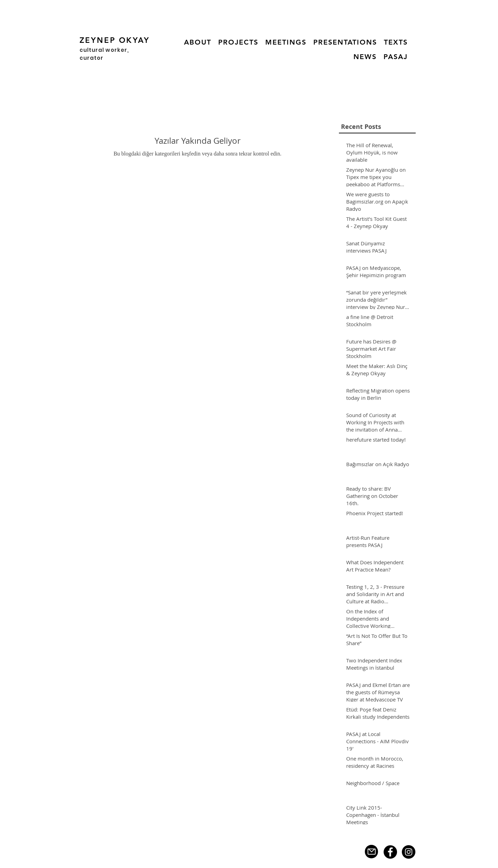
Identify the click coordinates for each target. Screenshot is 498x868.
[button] (238, 42)
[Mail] (371, 852)
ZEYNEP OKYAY (115, 40)
